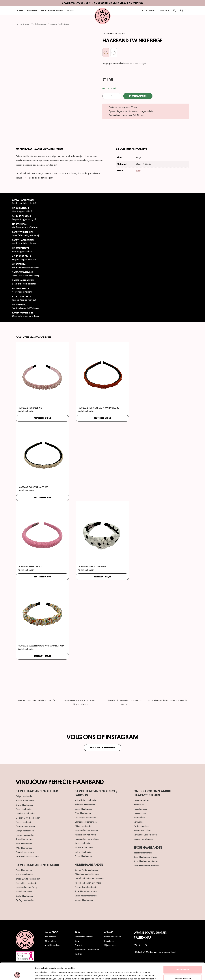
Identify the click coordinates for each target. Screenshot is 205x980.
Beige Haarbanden (24, 796)
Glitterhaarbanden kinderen (87, 874)
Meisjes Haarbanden (84, 900)
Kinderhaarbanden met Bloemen (89, 879)
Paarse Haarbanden (25, 835)
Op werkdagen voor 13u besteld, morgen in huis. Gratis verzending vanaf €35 (102, 3)
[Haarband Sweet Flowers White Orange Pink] (42, 612)
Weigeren (183, 971)
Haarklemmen (140, 813)
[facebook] (135, 945)
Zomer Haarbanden (83, 856)
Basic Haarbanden (24, 870)
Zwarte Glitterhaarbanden (27, 856)
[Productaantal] (112, 96)
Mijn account (110, 945)
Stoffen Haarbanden (84, 848)
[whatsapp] (146, 945)
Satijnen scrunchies (142, 830)
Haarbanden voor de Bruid (87, 839)
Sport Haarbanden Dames (145, 857)
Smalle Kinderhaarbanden (86, 896)
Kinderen (32, 11)
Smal (138, 171)
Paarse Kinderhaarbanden (86, 887)
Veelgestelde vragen (84, 937)
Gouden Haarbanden (25, 814)
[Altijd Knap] (102, 16)
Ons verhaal (51, 941)
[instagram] (141, 945)
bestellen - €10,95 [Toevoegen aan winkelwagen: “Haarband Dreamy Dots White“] (102, 577)
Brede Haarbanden (24, 874)
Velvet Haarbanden (83, 852)
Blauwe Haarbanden (25, 801)
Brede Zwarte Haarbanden (28, 879)
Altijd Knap (148, 11)
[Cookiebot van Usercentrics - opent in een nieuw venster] (17, 975)
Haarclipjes (139, 805)
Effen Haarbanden (83, 813)
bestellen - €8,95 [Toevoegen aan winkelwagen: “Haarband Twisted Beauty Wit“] (42, 498)
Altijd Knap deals (53, 945)
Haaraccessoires (141, 800)
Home (18, 24)
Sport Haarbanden (52, 11)
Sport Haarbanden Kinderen (146, 866)
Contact (164, 11)
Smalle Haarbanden (25, 896)
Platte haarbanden (24, 892)
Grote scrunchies (141, 826)
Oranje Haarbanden (25, 831)
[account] (181, 11)
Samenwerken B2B (113, 937)
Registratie (109, 941)
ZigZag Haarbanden (25, 900)
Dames (19, 11)
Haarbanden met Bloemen (86, 830)
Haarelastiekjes (140, 809)
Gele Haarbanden (24, 809)
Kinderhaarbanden (40, 24)
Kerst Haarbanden (83, 843)
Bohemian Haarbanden (85, 805)
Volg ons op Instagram (103, 748)
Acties (70, 11)
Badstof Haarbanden (143, 853)
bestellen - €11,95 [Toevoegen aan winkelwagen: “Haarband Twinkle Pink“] (42, 418)
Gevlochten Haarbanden (27, 883)
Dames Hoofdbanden (143, 839)
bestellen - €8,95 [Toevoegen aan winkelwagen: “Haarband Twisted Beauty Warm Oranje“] (102, 418)
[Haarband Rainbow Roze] (42, 533)
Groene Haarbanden (25, 826)
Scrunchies (138, 822)
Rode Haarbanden (24, 839)
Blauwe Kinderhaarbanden (86, 870)
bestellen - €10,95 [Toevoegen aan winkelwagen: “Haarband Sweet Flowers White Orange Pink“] (42, 656)
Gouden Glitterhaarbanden (28, 818)
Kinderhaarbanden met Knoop (88, 883)
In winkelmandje (138, 96)
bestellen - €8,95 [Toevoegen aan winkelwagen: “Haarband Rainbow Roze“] (42, 577)
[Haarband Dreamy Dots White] (102, 533)
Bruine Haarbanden (25, 805)
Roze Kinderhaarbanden (86, 891)
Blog (77, 941)
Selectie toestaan (183, 962)
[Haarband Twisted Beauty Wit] (42, 454)
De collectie (51, 937)
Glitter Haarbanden (83, 826)
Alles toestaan (183, 954)
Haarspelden (139, 818)
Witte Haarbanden (24, 848)
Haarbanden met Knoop (27, 887)
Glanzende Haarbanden (86, 822)
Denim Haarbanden (83, 809)
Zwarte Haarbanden (25, 852)
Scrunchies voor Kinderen (145, 835)
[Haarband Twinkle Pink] (42, 374)
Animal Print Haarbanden (86, 800)
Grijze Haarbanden (24, 822)
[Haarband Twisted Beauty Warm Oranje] (102, 374)
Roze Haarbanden (24, 844)
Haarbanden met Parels (85, 835)
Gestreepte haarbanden (86, 818)
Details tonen (145, 975)
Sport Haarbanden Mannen (146, 861)
